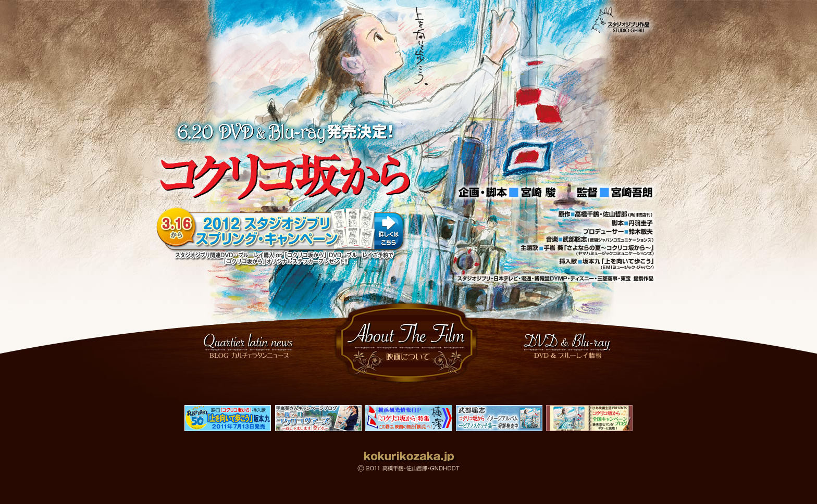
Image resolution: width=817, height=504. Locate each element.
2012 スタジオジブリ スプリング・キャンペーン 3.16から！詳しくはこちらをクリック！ (282, 237)
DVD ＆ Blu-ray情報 (570, 346)
